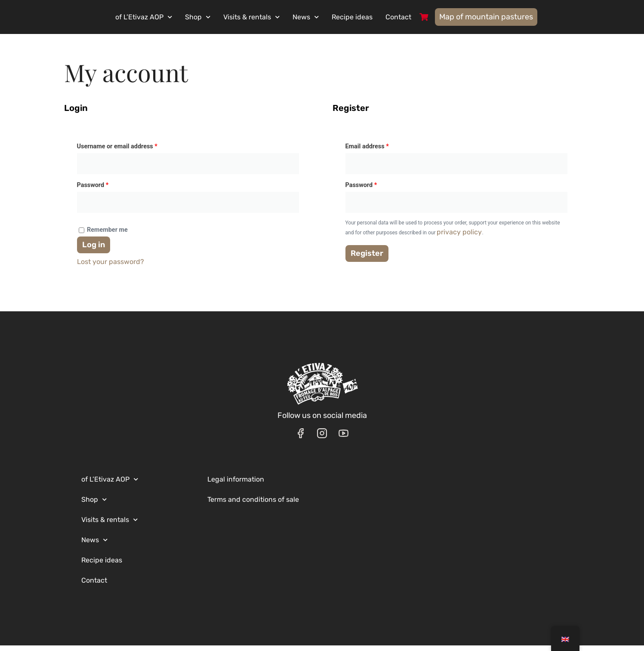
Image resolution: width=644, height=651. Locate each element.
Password (105, 190)
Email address (379, 151)
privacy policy (459, 237)
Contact (420, 18)
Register (367, 258)
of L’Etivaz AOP (165, 18)
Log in (94, 250)
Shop (219, 18)
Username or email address (129, 151)
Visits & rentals (273, 18)
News (327, 18)
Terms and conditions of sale (253, 505)
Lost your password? (111, 267)
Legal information (236, 485)
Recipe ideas (374, 18)
